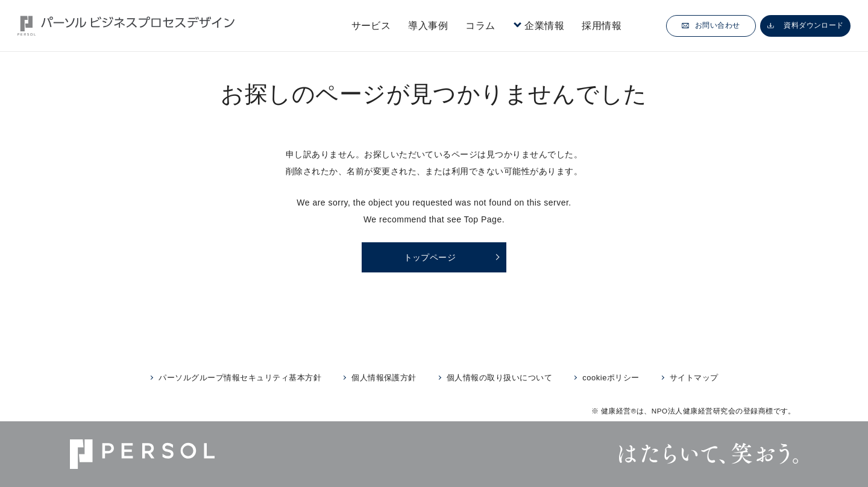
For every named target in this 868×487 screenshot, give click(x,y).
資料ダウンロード (806, 25)
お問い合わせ (711, 25)
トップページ (430, 257)
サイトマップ (694, 378)
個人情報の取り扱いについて (499, 378)
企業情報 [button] (544, 26)
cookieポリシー (611, 378)
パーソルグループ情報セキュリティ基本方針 (240, 378)
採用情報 (602, 26)
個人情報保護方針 (384, 378)
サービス (371, 26)
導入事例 (428, 26)
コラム (480, 26)
